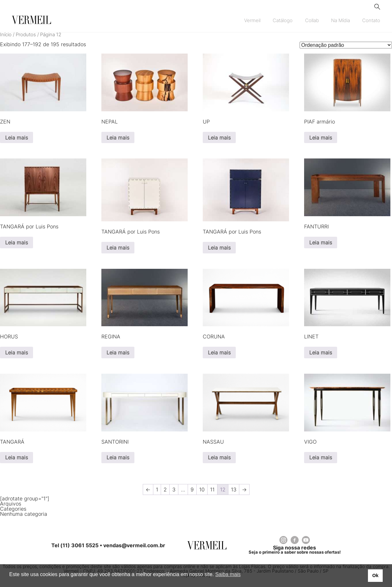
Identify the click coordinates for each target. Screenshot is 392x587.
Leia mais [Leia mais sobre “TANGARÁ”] (17, 457)
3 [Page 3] (174, 489)
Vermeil (252, 21)
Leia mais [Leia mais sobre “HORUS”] (17, 353)
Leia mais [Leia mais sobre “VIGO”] (321, 457)
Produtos (26, 35)
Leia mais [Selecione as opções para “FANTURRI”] (321, 242)
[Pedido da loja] (346, 45)
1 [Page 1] (157, 489)
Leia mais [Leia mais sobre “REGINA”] (118, 353)
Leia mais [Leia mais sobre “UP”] (219, 138)
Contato (371, 21)
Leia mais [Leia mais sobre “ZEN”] (17, 138)
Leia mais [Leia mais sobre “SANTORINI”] (118, 457)
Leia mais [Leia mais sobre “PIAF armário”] (321, 138)
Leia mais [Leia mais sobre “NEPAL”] (118, 138)
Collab (312, 21)
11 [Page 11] (212, 489)
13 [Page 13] (234, 489)
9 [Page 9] (192, 489)
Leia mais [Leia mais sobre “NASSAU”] (219, 457)
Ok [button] (375, 575)
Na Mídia (341, 21)
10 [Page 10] (202, 489)
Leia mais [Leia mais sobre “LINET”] (321, 353)
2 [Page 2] (165, 489)
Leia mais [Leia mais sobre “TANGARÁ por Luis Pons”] (17, 242)
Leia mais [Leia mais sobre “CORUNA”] (219, 353)
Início (6, 35)
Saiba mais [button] (228, 574)
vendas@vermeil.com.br (134, 545)
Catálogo (283, 21)
